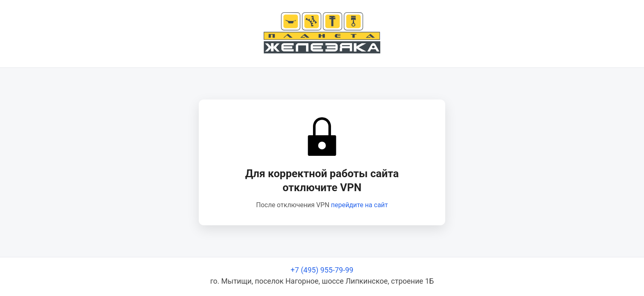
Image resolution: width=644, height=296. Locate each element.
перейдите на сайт (360, 205)
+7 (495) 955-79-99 (322, 270)
